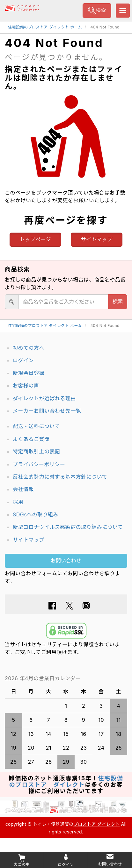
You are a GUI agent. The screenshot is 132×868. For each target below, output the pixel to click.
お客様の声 (26, 386)
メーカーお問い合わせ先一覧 (47, 411)
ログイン (23, 360)
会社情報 (23, 489)
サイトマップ (29, 540)
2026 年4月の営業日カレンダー (43, 678)
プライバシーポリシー (39, 464)
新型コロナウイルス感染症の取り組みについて (68, 527)
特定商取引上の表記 (36, 451)
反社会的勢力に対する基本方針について (60, 477)
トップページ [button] (36, 239)
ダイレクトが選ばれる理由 (44, 398)
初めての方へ (29, 348)
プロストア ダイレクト (96, 824)
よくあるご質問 (31, 439)
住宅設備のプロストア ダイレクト (66, 781)
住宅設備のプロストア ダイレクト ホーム (45, 27)
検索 (97, 11)
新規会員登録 (29, 373)
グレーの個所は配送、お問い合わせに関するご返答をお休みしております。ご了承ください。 (66, 678)
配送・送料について (36, 426)
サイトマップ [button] (97, 239)
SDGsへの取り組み (36, 514)
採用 (18, 502)
